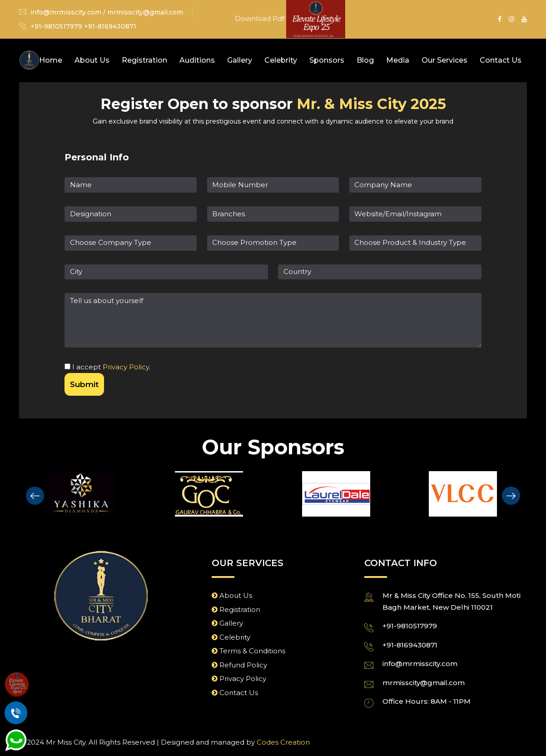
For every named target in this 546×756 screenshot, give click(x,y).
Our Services (444, 60)
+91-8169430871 (410, 644)
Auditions (197, 60)
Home (51, 60)
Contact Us (501, 60)
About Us (92, 60)
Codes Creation (283, 741)
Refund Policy (239, 664)
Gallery (240, 60)
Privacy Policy (126, 366)
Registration (144, 60)
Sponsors (327, 60)
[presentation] (35, 495)
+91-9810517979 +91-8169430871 (83, 26)
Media (398, 60)
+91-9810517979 (410, 625)
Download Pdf (261, 18)
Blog (365, 60)
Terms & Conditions (248, 650)
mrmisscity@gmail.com (145, 12)
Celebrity (281, 60)
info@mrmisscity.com (66, 12)
